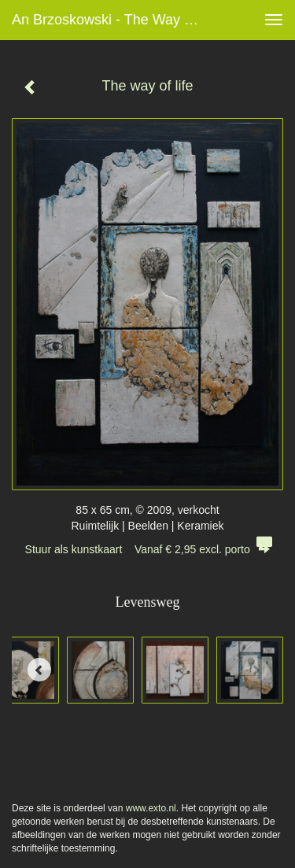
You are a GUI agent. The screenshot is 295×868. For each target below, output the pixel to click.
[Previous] (39, 670)
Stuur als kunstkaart (148, 549)
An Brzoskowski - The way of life (113, 20)
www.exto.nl (151, 808)
